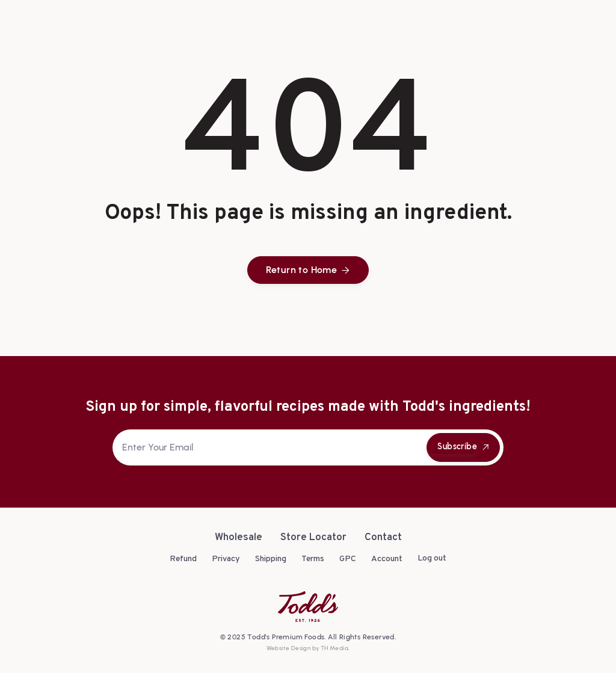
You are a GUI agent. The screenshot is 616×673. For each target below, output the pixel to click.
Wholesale (239, 538)
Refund (183, 559)
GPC (348, 559)
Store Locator (313, 538)
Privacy (226, 559)
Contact (383, 538)
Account (387, 559)
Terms (313, 559)
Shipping (271, 559)
